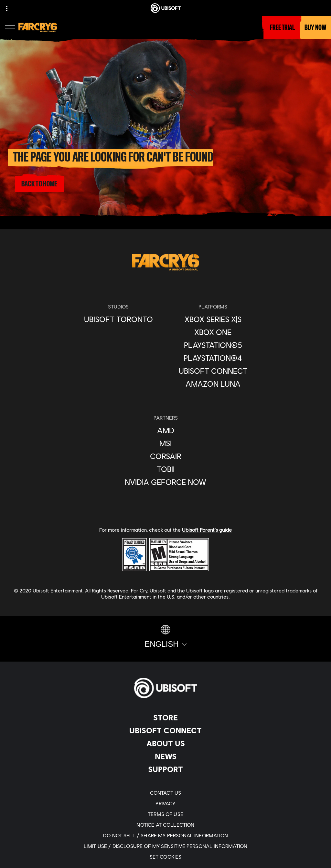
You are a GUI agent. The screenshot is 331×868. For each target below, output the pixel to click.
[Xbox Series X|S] (213, 319)
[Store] (165, 717)
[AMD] (165, 430)
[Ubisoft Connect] (165, 730)
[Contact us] (165, 793)
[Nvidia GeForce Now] (165, 482)
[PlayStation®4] (213, 358)
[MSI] (165, 443)
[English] (165, 637)
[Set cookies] (165, 857)
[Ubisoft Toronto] (118, 319)
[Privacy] (165, 803)
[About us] (165, 743)
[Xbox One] (213, 332)
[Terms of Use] (165, 814)
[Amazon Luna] (213, 384)
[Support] (165, 769)
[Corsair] (165, 456)
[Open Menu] (10, 29)
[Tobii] (165, 469)
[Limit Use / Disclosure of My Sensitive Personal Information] (165, 846)
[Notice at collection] (165, 825)
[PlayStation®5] (213, 345)
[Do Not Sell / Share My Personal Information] (165, 835)
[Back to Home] (39, 184)
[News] (165, 756)
